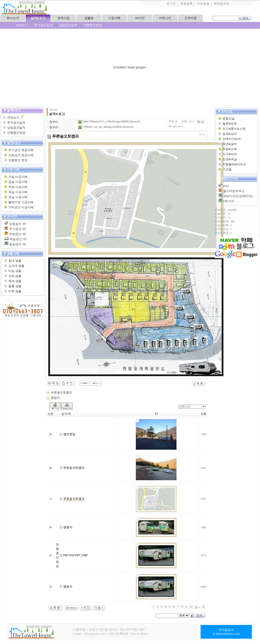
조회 (203, 414)
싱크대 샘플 (16, 266)
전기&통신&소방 (234, 129)
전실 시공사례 (18, 197)
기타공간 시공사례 (21, 207)
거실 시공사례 (18, 177)
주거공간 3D (18, 229)
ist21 (226, 186)
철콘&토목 (230, 124)
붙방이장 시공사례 (21, 202)
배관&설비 (230, 144)
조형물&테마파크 (234, 164)
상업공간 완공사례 (21, 155)
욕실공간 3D (18, 239)
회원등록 (186, 4)
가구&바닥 (230, 154)
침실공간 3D (18, 244)
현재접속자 (221, 4)
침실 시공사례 (18, 182)
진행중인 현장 (18, 160)
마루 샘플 (15, 291)
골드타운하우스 (234, 191)
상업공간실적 (68, 25)
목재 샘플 (15, 281)
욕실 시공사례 (18, 192)
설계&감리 (230, 134)
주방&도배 (230, 149)
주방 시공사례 (18, 187)
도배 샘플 (15, 276)
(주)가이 (229, 201)
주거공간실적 (43, 25)
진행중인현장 (93, 25)
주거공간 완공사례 (21, 150)
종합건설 (229, 119)
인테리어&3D (232, 139)
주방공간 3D (18, 234)
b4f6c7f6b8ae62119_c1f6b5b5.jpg (99, 121)
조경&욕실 (230, 159)
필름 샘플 (15, 286)
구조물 (227, 169)
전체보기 (22, 25)
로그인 (171, 4)
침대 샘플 (15, 261)
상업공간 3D (18, 224)
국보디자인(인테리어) (238, 196)
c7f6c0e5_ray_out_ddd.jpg (95, 127)
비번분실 (203, 4)
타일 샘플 (15, 271)
